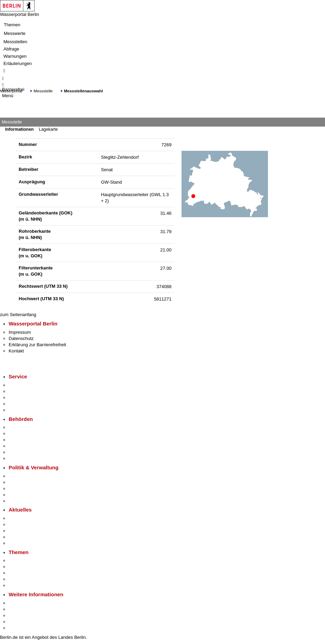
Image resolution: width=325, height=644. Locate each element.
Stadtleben (19, 622)
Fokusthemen (22, 560)
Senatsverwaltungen (29, 434)
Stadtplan (18, 628)
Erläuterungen (18, 63)
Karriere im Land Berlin (32, 482)
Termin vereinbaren (28, 391)
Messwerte (15, 33)
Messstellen (15, 42)
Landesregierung (26, 476)
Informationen (19, 129)
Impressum (20, 332)
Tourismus (19, 609)
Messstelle (43, 91)
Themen (12, 25)
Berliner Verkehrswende (32, 567)
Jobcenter (18, 452)
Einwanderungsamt (28, 458)
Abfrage (11, 49)
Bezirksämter (22, 440)
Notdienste (19, 404)
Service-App (21, 385)
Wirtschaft (19, 615)
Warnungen (15, 56)
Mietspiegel (20, 579)
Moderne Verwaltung (29, 573)
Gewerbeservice (25, 410)
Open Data (20, 495)
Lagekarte (48, 129)
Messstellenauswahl (83, 91)
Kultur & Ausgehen (27, 603)
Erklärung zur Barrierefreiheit (37, 345)
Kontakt (16, 351)
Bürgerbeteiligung (26, 489)
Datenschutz (21, 338)
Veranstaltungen (25, 531)
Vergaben (18, 501)
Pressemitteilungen (28, 518)
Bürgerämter (21, 446)
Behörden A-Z (22, 427)
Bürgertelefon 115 (26, 398)
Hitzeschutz (20, 543)
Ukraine (16, 537)
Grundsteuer (21, 585)
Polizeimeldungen (26, 525)
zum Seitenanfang (18, 315)
